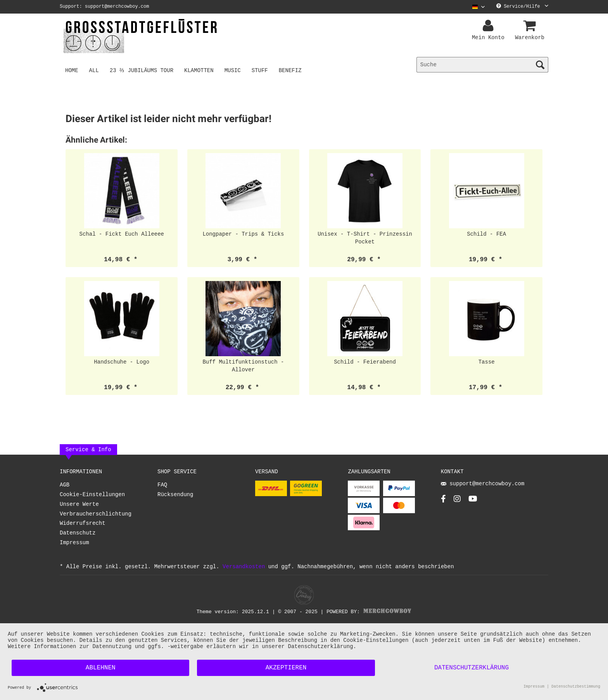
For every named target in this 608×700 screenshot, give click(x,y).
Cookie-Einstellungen (92, 495)
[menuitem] (476, 7)
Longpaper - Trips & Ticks (243, 234)
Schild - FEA (486, 234)
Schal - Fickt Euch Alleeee (122, 234)
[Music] (234, 70)
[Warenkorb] (531, 26)
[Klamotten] (200, 70)
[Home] (72, 70)
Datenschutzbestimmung (576, 687)
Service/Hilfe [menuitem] (522, 7)
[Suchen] (540, 65)
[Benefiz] (291, 70)
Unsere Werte (79, 504)
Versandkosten (244, 566)
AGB (65, 485)
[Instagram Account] (457, 501)
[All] (94, 70)
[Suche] (482, 65)
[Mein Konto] (489, 26)
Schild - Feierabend (365, 362)
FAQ (162, 485)
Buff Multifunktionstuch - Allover (243, 366)
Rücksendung (175, 495)
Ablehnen (101, 668)
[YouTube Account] (473, 501)
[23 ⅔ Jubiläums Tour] (142, 70)
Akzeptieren (286, 668)
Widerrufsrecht (83, 523)
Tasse (487, 362)
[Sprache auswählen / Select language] (478, 7)
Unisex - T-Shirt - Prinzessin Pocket (365, 238)
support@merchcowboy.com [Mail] (483, 484)
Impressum (74, 543)
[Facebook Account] (443, 501)
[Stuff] (261, 70)
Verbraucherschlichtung (96, 514)
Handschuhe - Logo (122, 362)
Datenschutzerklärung (472, 668)
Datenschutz (78, 533)
